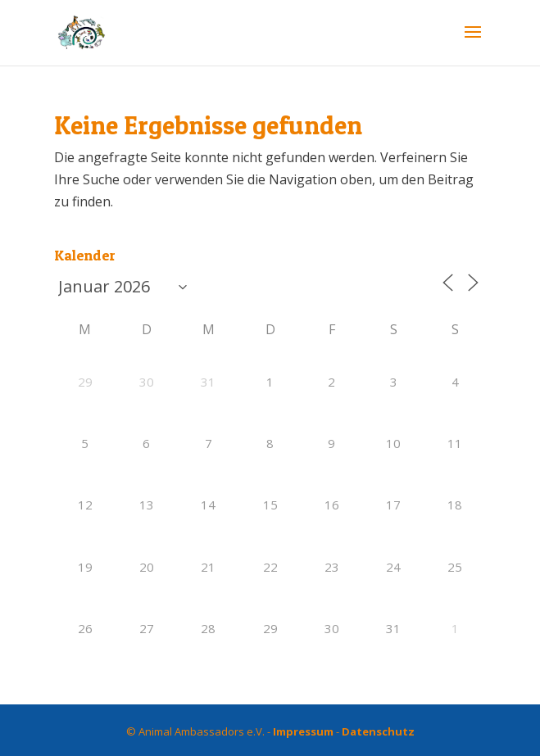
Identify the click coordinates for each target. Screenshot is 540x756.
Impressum (303, 731)
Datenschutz (378, 731)
